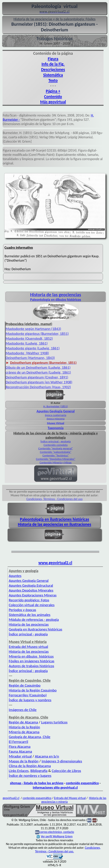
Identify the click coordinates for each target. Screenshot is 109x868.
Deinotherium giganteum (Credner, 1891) (37, 377)
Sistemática (53, 75)
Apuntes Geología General (29, 581)
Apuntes (15, 576)
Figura (53, 59)
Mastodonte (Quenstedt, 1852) (29, 338)
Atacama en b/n (47, 756)
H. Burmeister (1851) (56, 406)
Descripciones (53, 70)
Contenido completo (56, 445)
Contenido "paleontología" (56, 452)
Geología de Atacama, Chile (30, 737)
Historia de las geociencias (29, 624)
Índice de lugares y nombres (30, 700)
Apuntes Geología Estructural (31, 585)
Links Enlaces (19, 771)
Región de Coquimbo (25, 685)
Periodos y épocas (22, 610)
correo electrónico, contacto (57, 832)
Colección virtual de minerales (32, 605)
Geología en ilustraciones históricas (35, 629)
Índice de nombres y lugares (30, 776)
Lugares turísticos (54, 722)
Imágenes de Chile (23, 710)
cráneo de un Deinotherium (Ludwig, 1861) (38, 372)
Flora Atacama (20, 747)
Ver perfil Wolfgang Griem (55, 836)
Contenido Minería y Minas (56, 462)
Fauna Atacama (20, 751)
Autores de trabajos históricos (31, 666)
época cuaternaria (56, 415)
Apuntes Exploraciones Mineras (33, 595)
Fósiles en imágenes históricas (32, 661)
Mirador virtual (20, 756)
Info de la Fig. (53, 64)
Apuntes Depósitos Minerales (31, 590)
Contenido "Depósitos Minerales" (56, 459)
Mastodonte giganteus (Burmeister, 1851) (37, 334)
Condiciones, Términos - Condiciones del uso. (68, 849)
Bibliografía (39, 771)
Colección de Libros (66, 771)
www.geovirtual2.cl (55, 563)
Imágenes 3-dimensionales (62, 761)
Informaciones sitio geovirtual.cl (55, 788)
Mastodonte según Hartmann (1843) (33, 329)
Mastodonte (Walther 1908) (27, 353)
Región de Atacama (23, 722)
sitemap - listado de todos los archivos (37, 783)
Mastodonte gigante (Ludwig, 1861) (33, 348)
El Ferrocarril (18, 742)
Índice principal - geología (55, 441)
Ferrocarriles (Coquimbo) (28, 695)
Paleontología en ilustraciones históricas (54, 519)
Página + (53, 91)
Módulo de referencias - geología (34, 620)
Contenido (53, 97)
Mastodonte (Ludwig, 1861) (27, 343)
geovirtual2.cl (11, 798)
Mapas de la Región (24, 761)
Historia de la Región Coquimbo (33, 690)
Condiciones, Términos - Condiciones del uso (54, 499)
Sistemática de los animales (30, 615)
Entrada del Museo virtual (28, 647)
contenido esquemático (82, 783)
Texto (53, 80)
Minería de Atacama (24, 732)
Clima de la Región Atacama (30, 766)
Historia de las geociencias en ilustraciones (55, 524)
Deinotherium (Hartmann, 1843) (30, 358)
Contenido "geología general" (56, 448)
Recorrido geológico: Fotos (29, 600)
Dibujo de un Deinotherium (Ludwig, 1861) (38, 367)
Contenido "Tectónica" (56, 455)
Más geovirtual (53, 102)
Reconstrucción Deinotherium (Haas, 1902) (38, 387)
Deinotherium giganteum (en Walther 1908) (39, 382)
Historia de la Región (24, 727)
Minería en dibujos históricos (31, 656)
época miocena (56, 419)
